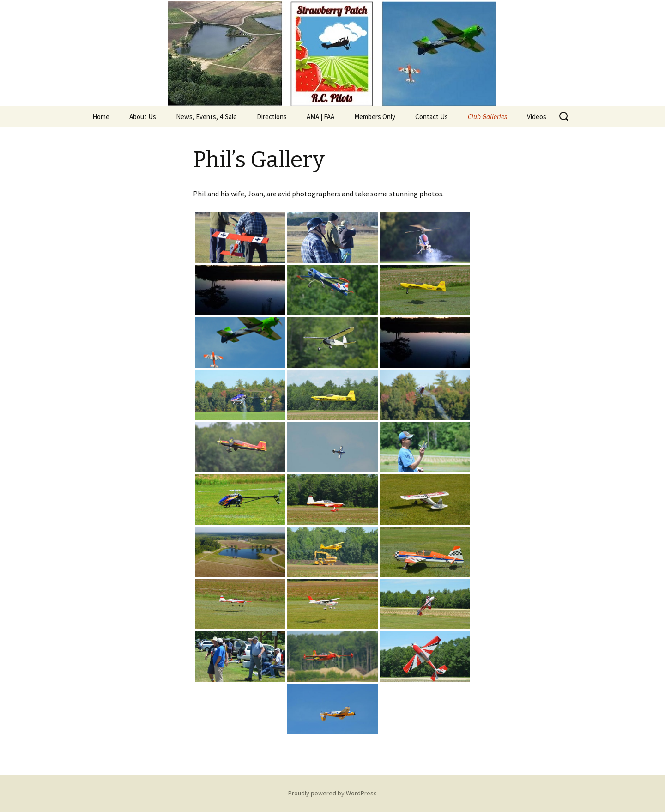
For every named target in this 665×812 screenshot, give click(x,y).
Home (101, 117)
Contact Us (432, 117)
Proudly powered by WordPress (332, 793)
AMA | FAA (320, 117)
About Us (143, 117)
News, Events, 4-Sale (206, 117)
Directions (272, 117)
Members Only (375, 117)
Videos (537, 117)
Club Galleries (487, 117)
